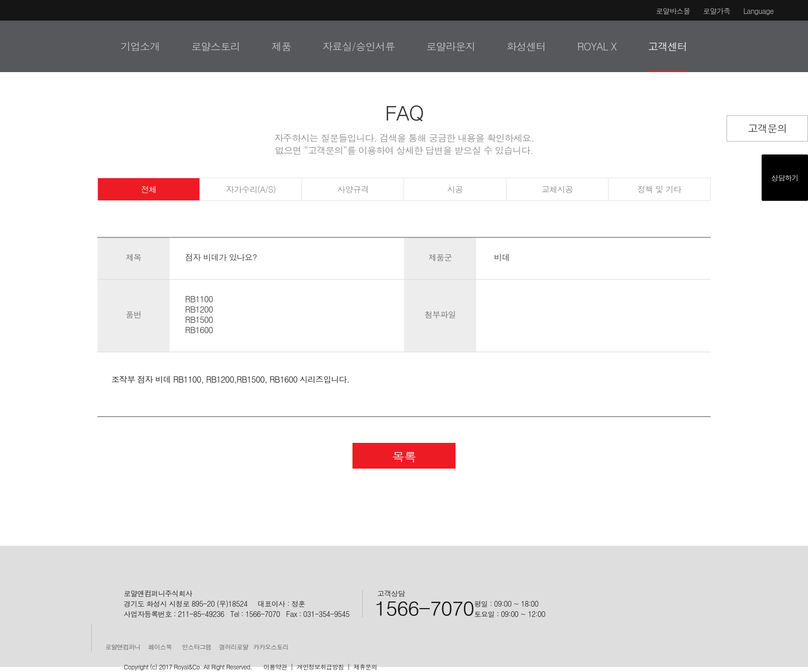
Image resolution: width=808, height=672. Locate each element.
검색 (783, 46)
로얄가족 (717, 11)
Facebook (716, 111)
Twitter (737, 111)
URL (779, 111)
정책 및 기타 (659, 189)
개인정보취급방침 (320, 667)
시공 (455, 189)
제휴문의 (365, 667)
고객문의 (767, 128)
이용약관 (275, 667)
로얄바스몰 (673, 11)
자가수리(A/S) (251, 189)
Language (758, 11)
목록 (404, 456)
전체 (148, 189)
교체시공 (557, 189)
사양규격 (353, 189)
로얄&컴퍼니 (35, 45)
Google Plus (758, 111)
